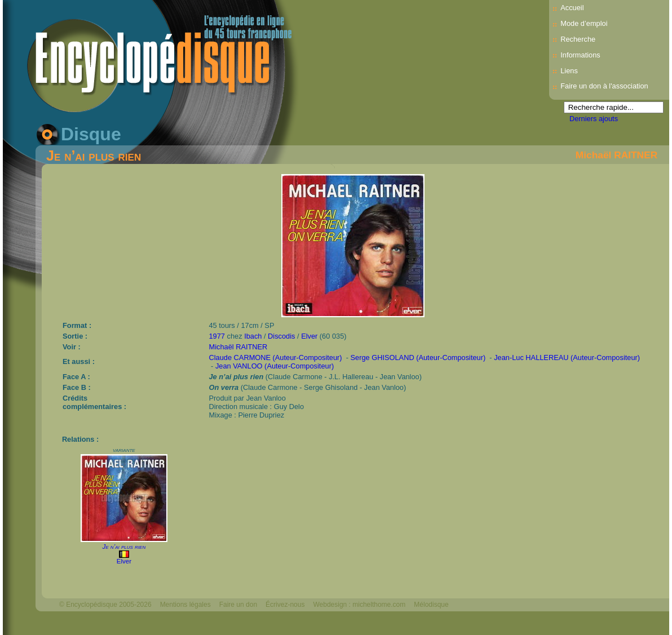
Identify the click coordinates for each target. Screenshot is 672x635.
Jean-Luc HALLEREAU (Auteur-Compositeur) (567, 358)
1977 (217, 336)
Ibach (253, 336)
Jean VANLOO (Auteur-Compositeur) (275, 366)
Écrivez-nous (285, 605)
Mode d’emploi (584, 23)
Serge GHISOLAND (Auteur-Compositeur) (418, 358)
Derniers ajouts (594, 119)
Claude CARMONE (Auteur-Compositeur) (276, 358)
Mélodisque (431, 605)
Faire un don (238, 605)
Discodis (281, 336)
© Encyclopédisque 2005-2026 (105, 605)
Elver (309, 336)
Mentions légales (185, 605)
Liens (569, 71)
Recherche (578, 39)
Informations (580, 55)
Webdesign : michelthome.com (359, 605)
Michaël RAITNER (616, 155)
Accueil (572, 8)
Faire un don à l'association (604, 86)
